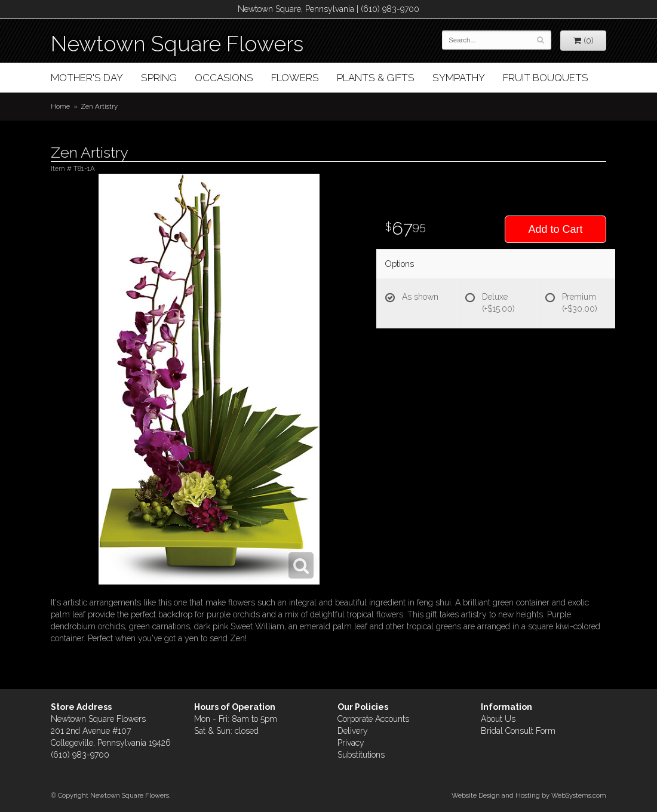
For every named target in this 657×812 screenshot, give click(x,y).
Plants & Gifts (376, 78)
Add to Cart (555, 229)
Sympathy (459, 78)
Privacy (351, 743)
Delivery (353, 731)
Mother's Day (87, 78)
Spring (159, 78)
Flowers (295, 78)
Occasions (224, 78)
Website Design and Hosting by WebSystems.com (529, 795)
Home (60, 106)
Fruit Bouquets (546, 78)
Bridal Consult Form (518, 731)
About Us (498, 719)
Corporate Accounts (373, 719)
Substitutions (361, 755)
